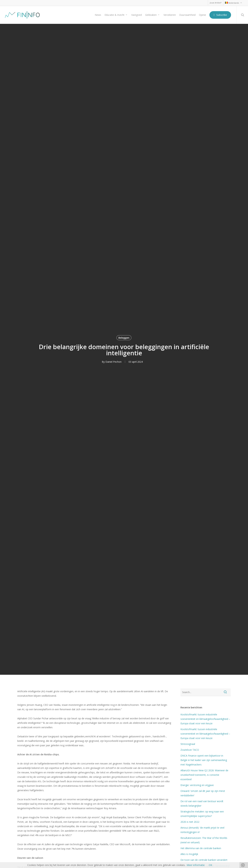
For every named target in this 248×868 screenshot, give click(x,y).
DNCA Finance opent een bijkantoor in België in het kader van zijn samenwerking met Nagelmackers (204, 760)
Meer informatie (196, 865)
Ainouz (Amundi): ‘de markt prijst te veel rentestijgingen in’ (202, 830)
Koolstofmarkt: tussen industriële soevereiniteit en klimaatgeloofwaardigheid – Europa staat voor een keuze (205, 719)
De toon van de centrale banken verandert (205, 860)
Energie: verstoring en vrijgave (197, 785)
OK (210, 865)
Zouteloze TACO (190, 750)
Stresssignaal (188, 744)
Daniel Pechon (113, 362)
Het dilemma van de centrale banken (201, 848)
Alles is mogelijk (189, 854)
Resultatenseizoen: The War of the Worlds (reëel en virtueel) (204, 840)
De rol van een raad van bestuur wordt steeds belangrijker (202, 803)
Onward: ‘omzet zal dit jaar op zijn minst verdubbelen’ (203, 793)
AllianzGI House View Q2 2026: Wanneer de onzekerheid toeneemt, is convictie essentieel (204, 775)
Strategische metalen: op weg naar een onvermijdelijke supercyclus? (202, 814)
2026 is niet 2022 (190, 822)
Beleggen (124, 338)
